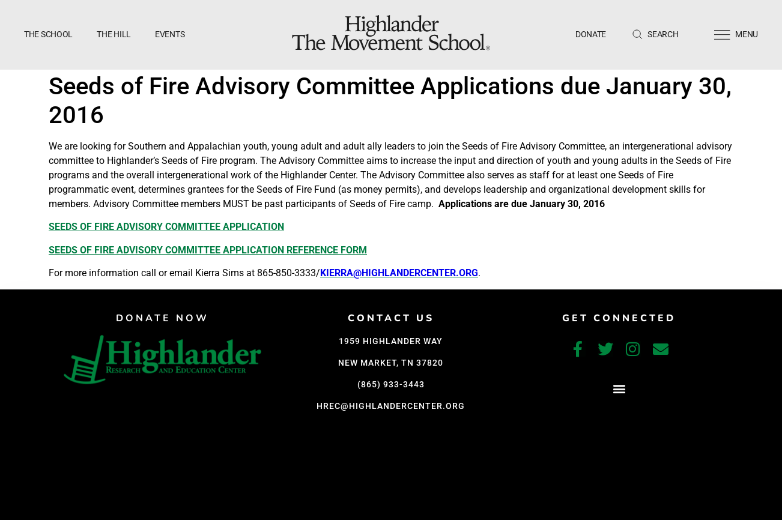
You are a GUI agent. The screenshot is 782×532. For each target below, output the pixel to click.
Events (170, 34)
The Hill (114, 34)
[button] (619, 389)
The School (48, 34)
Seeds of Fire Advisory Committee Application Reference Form (208, 250)
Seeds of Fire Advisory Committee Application (166, 227)
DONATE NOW (162, 318)
